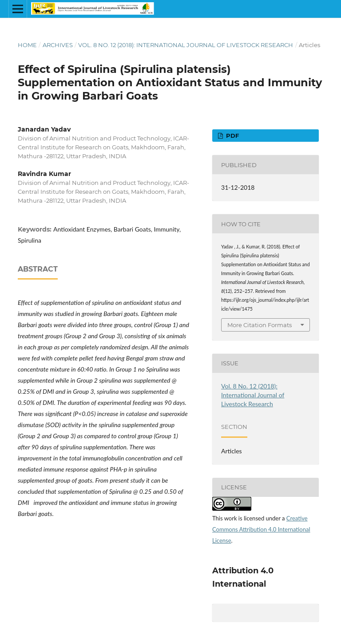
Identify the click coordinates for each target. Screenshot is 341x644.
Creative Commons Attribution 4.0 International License (261, 529)
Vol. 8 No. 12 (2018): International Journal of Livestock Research (186, 45)
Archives (58, 45)
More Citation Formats (260, 325)
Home (27, 45)
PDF (232, 136)
